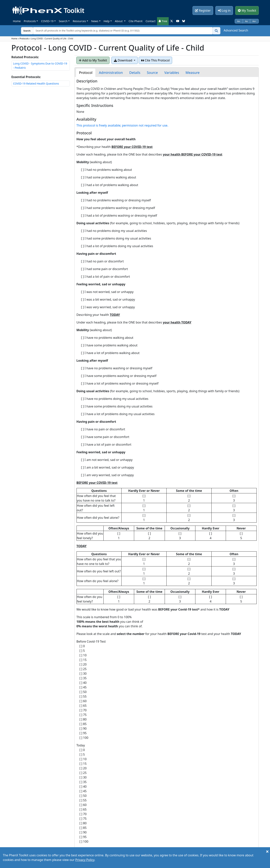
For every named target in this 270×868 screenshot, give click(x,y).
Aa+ (254, 21)
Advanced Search (236, 30)
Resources (79, 21)
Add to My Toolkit (93, 60)
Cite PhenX (136, 21)
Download (123, 60)
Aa (246, 21)
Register (203, 10)
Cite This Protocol (155, 60)
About (119, 21)
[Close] (267, 851)
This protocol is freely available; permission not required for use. (122, 125)
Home (17, 21)
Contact (151, 21)
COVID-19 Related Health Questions (36, 83)
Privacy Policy (85, 860)
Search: (24, 31)
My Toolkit (247, 10)
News (95, 21)
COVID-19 (47, 21)
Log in (224, 10)
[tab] (86, 73)
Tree (163, 21)
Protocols (30, 21)
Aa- (239, 21)
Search (63, 21)
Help (107, 21)
